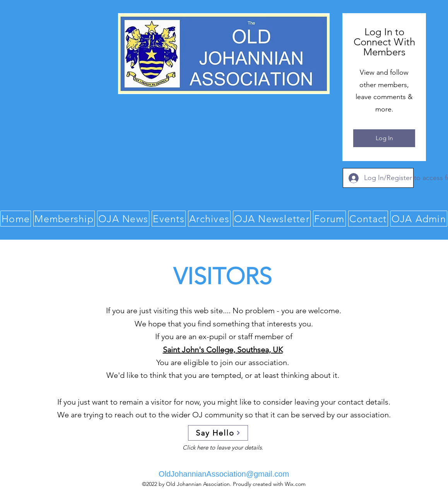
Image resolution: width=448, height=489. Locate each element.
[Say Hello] (218, 433)
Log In (384, 138)
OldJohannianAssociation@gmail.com (224, 474)
